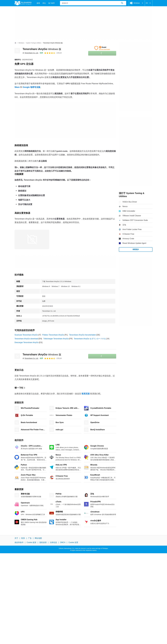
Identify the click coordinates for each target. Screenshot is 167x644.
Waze (17, 87)
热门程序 (51, 3)
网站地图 (38, 538)
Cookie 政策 (31, 543)
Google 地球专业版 (32, 87)
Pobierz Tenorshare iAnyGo (53, 335)
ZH (149, 3)
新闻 (38, 3)
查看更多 (136, 249)
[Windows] (21, 43)
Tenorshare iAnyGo (42, 49)
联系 (23, 538)
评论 (44, 3)
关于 (16, 538)
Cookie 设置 (73, 543)
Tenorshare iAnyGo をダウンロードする (90, 339)
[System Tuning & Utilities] (34, 43)
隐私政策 (43, 543)
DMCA (63, 543)
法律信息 (53, 543)
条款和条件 (19, 543)
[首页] (15, 43)
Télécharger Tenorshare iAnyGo (56, 339)
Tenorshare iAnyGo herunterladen (83, 335)
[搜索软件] (122, 3)
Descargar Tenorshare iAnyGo (27, 342)
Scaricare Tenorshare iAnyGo (26, 335)
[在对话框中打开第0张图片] (32, 239)
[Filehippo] (23, 3)
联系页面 (86, 394)
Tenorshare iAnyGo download (26, 339)
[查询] (93, 3)
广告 (30, 538)
